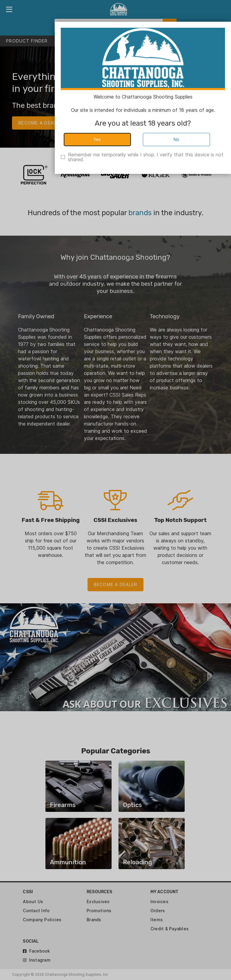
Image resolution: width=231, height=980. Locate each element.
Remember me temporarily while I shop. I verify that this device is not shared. (146, 157)
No (177, 139)
